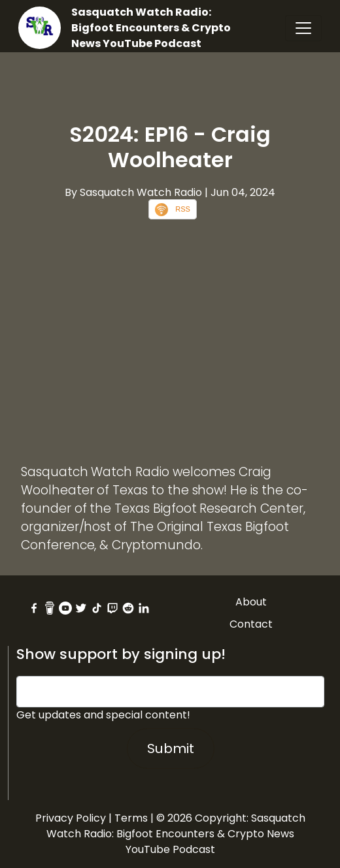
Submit (171, 748)
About (251, 602)
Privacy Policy (71, 818)
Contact (251, 624)
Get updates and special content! (103, 715)
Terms (131, 818)
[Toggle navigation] (303, 28)
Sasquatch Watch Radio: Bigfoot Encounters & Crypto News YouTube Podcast (151, 28)
